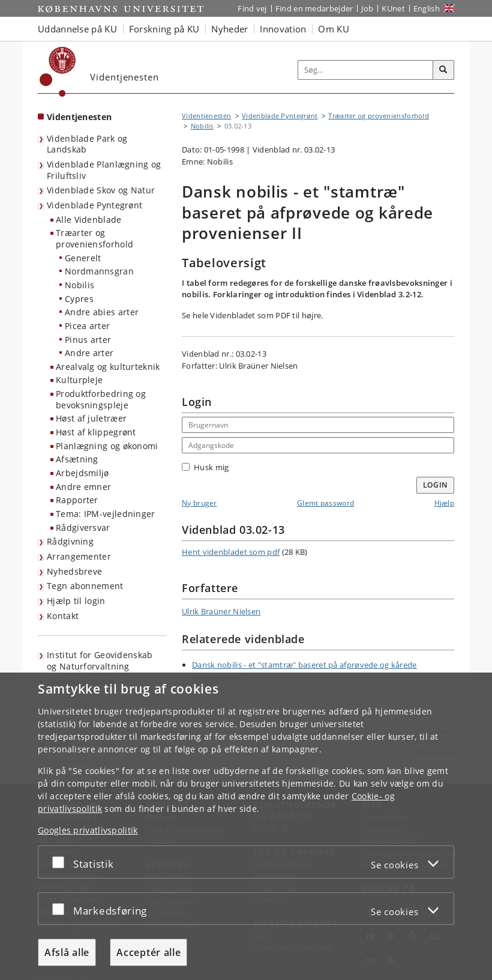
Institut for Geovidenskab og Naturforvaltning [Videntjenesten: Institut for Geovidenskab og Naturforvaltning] (100, 661)
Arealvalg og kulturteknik (108, 367)
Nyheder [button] (229, 29)
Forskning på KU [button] (164, 29)
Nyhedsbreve (74, 571)
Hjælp (445, 503)
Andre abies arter (102, 312)
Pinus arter (88, 340)
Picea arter (87, 326)
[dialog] (246, 826)
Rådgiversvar (83, 528)
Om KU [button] (334, 29)
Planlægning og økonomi (107, 446)
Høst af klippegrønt (96, 432)
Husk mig (205, 467)
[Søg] (443, 70)
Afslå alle (67, 952)
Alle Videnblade (89, 219)
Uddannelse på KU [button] (77, 29)
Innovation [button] (283, 29)
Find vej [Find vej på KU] (252, 8)
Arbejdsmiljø (82, 473)
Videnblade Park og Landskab (87, 144)
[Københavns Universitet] (58, 72)
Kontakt (63, 616)
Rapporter (77, 500)
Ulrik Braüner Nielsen (221, 611)
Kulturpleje (79, 380)
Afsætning (77, 459)
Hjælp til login (76, 601)
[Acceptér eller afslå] (61, 862)
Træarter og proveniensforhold (94, 238)
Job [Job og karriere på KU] (367, 8)
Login (436, 485)
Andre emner (83, 487)
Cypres (79, 299)
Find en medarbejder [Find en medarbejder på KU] (314, 8)
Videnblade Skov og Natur (101, 190)
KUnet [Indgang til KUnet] (393, 8)
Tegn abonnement (85, 586)
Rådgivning (70, 541)
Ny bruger (199, 503)
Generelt (83, 258)
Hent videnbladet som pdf (231, 552)
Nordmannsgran (99, 271)
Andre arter (89, 353)
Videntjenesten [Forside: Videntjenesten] (79, 117)
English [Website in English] (427, 8)
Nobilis (79, 285)
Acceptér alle (148, 952)
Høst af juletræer (91, 418)
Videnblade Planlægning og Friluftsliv (104, 170)
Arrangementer (79, 556)
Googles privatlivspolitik (88, 830)
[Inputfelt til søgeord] (366, 70)
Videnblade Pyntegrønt (94, 205)
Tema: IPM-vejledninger (106, 514)
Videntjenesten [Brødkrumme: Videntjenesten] (206, 116)
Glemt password (325, 503)
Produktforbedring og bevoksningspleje (101, 399)
